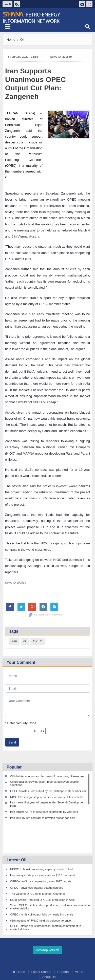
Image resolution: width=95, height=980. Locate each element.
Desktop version (48, 920)
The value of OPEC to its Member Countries (38, 864)
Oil (22, 40)
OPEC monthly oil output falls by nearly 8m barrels (42, 885)
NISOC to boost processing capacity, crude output (41, 840)
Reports (63, 942)
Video (79, 942)
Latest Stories (41, 942)
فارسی (7, 4)
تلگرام (82, 4)
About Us (49, 947)
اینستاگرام (89, 4)
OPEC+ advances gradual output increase (37, 858)
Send (12, 742)
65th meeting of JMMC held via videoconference (40, 891)
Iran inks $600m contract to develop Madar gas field (43, 818)
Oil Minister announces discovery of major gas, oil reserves (47, 776)
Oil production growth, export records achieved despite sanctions (44, 783)
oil (25, 641)
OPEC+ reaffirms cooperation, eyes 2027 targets (41, 852)
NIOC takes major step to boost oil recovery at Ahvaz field (46, 797)
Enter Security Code (21, 723)
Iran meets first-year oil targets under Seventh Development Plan (48, 804)
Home (11, 40)
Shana (48, 17)
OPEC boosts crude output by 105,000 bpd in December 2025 (49, 791)
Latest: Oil (16, 830)
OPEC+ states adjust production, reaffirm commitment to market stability (46, 898)
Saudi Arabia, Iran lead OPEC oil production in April (42, 870)
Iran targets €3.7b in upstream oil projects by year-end (44, 812)
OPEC (37, 641)
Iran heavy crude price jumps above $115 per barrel (43, 846)
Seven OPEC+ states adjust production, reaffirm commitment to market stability (50, 877)
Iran (14, 641)
